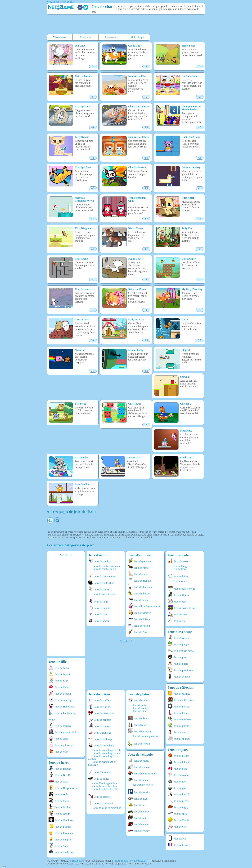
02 (57, 520)
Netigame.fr (76, 861)
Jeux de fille (58, 662)
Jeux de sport (178, 750)
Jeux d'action (98, 555)
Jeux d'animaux (140, 555)
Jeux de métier (99, 694)
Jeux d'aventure (180, 632)
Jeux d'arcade (178, 555)
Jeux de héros (59, 762)
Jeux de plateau (140, 694)
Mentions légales (139, 861)
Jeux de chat (102, 7)
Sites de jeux (121, 861)
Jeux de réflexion (180, 687)
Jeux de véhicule (140, 754)
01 (50, 520)
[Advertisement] (125, 25)
